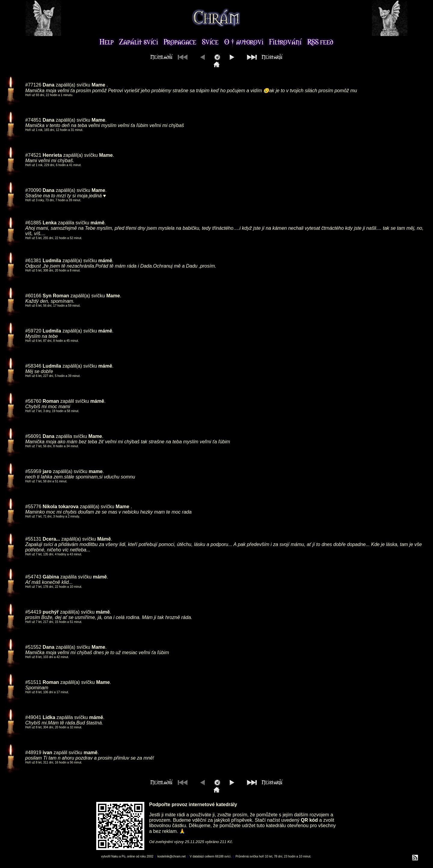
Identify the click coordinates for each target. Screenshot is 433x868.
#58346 (33, 366)
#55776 (33, 507)
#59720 (33, 331)
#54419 (33, 612)
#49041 (33, 717)
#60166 (33, 296)
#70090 (33, 190)
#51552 (33, 647)
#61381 (33, 261)
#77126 (33, 85)
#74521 (33, 155)
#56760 (33, 401)
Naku (115, 856)
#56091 (33, 436)
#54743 (33, 577)
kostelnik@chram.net (172, 856)
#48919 (33, 753)
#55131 (33, 539)
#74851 (33, 120)
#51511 (33, 682)
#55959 (33, 471)
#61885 (33, 223)
